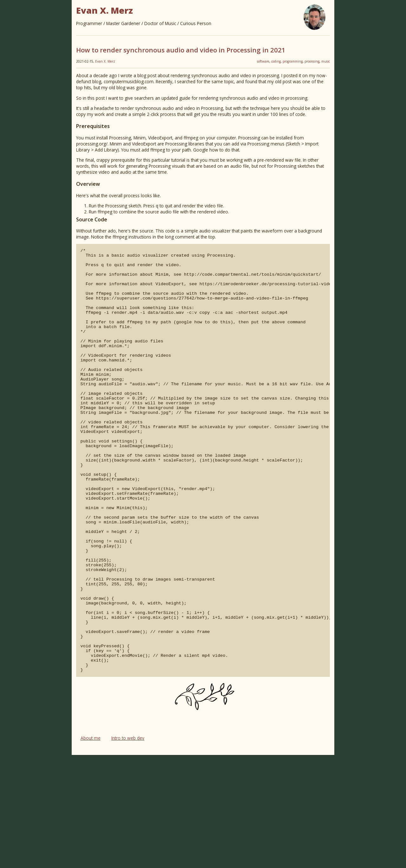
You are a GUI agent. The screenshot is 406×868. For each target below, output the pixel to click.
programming (293, 61)
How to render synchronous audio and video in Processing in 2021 (181, 50)
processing (312, 61)
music (326, 61)
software (263, 61)
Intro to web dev (128, 851)
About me (91, 851)
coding (276, 61)
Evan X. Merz (105, 61)
